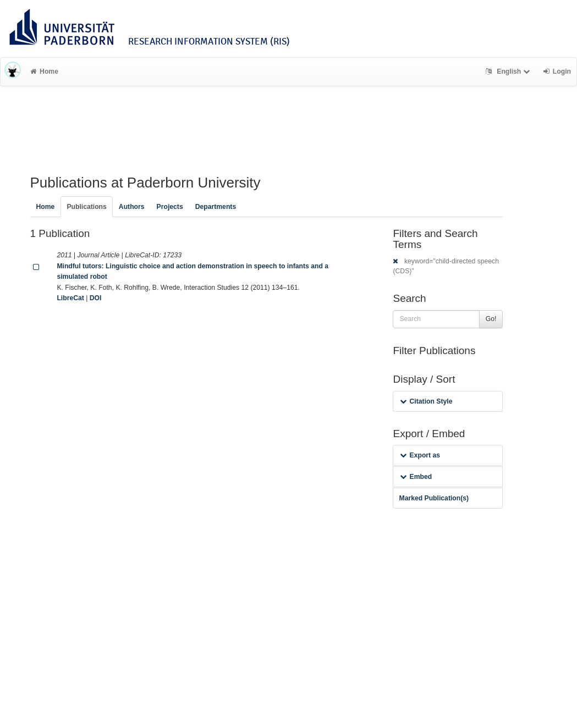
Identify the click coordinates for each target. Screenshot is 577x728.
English (509, 71)
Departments (216, 207)
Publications (86, 207)
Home (44, 71)
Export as (420, 455)
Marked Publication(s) (434, 498)
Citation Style (426, 401)
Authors (132, 207)
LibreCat (70, 298)
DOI (96, 298)
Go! (491, 319)
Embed (416, 477)
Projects (170, 207)
